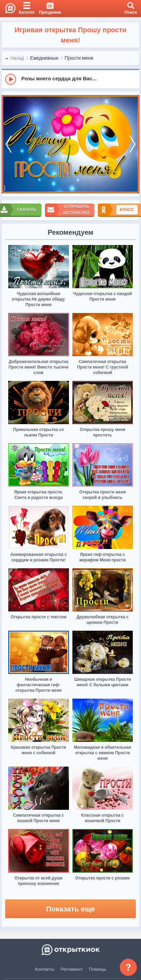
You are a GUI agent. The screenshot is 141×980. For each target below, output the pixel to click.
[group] (70, 79)
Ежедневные (44, 58)
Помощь (97, 969)
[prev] (9, 144)
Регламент (72, 969)
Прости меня (79, 58)
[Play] (11, 79)
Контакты (45, 969)
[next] (132, 144)
